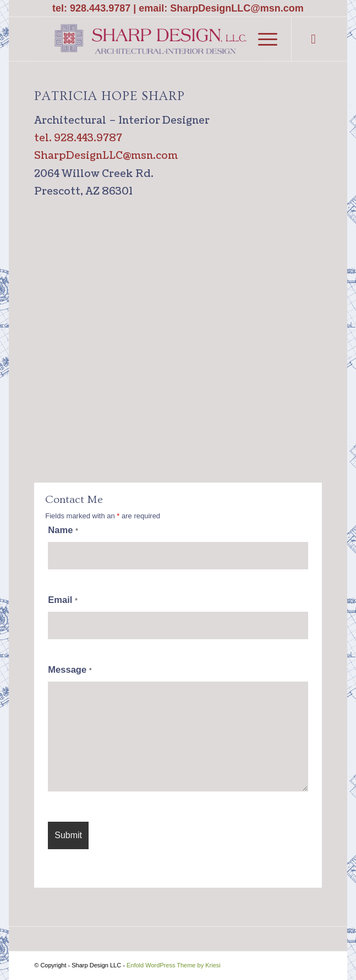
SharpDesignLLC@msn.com (106, 156)
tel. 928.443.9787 (78, 138)
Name (63, 530)
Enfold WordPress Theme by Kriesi (174, 965)
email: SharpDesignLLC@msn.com (221, 8)
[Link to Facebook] (314, 39)
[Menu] (262, 39)
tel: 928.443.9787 (91, 8)
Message (70, 670)
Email (63, 600)
